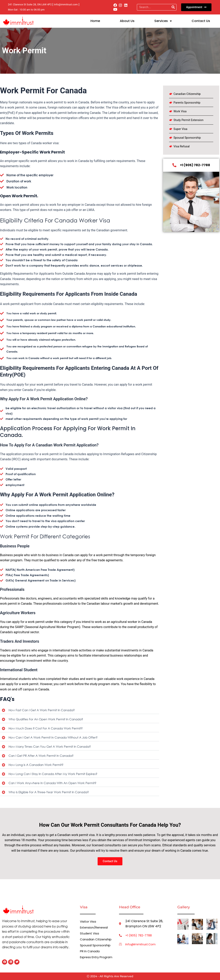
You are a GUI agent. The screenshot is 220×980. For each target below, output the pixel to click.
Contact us (201, 21)
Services (163, 21)
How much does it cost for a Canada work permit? (47, 729)
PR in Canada (90, 951)
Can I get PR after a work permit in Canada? (43, 757)
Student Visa (90, 933)
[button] (80, 710)
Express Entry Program (91, 959)
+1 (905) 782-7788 (140, 936)
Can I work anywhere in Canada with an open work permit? (55, 785)
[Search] (173, 7)
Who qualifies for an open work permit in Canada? (48, 719)
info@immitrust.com (142, 945)
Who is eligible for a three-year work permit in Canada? (51, 794)
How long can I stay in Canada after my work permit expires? (56, 775)
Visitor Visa (88, 921)
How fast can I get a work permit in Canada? (44, 710)
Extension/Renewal (95, 927)
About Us (127, 21)
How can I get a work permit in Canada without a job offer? (56, 738)
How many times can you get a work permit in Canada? (52, 747)
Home (95, 21)
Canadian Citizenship (96, 939)
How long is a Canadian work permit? (37, 766)
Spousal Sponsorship (96, 945)
